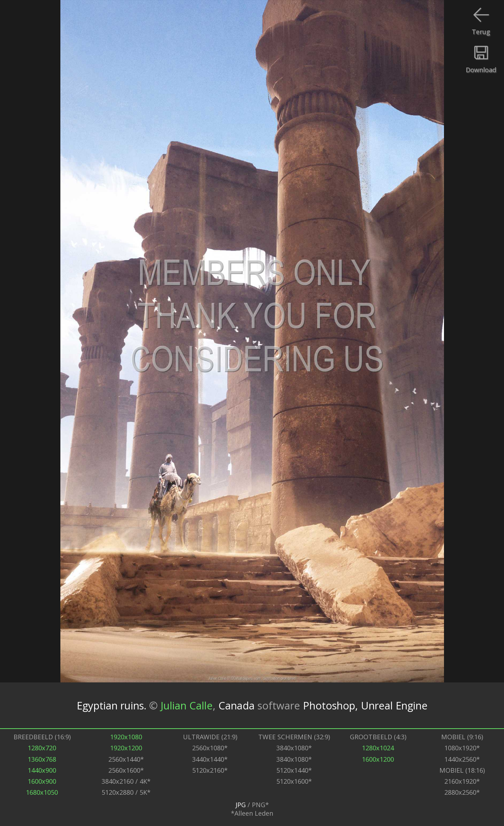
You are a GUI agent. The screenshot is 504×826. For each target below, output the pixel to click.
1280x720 (42, 748)
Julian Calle (187, 706)
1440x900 (42, 770)
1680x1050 (42, 792)
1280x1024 (378, 748)
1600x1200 (378, 759)
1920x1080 (126, 737)
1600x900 (42, 781)
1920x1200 (126, 748)
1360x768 (42, 759)
